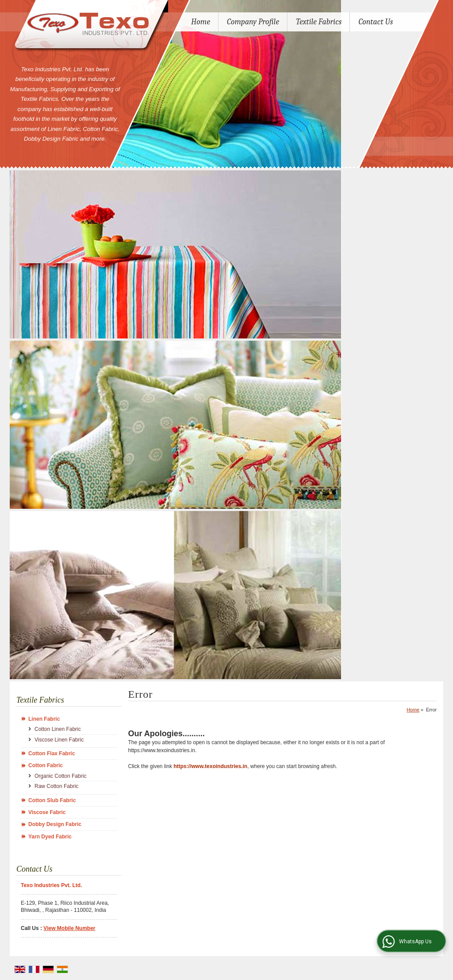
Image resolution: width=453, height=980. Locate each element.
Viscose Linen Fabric (59, 740)
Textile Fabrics (319, 22)
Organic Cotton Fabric (60, 776)
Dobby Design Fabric (55, 824)
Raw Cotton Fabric (56, 786)
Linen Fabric (44, 719)
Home (201, 22)
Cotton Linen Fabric (58, 729)
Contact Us (376, 22)
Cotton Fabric (46, 765)
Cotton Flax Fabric (52, 753)
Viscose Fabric (47, 812)
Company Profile (253, 22)
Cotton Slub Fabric (52, 800)
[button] (69, 928)
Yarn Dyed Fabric (50, 837)
